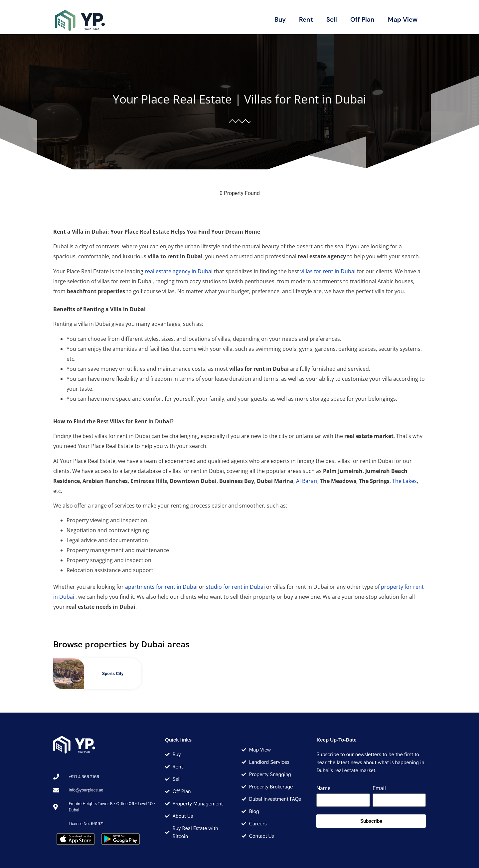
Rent (306, 19)
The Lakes (404, 481)
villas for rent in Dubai (328, 271)
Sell (332, 19)
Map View (403, 19)
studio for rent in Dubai (235, 587)
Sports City (113, 674)
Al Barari (307, 481)
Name (323, 789)
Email (379, 789)
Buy (280, 19)
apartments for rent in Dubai (161, 587)
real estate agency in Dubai (179, 271)
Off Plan (362, 19)
